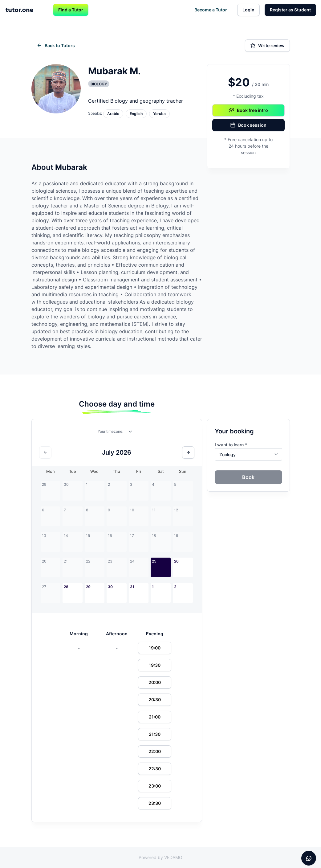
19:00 (155, 648)
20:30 (155, 700)
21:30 (155, 734)
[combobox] (131, 433)
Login (248, 10)
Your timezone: (110, 431)
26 (176, 561)
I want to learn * (231, 445)
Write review (267, 46)
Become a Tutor (211, 10)
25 (154, 561)
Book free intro (248, 110)
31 (132, 587)
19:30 (155, 665)
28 (66, 587)
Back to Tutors (56, 46)
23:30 (155, 803)
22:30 (155, 769)
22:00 (155, 751)
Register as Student (290, 10)
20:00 (155, 682)
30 (110, 587)
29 (88, 587)
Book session (248, 125)
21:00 (155, 717)
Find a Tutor (71, 10)
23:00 (155, 786)
